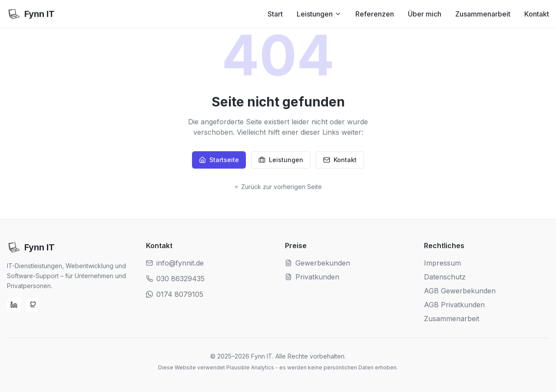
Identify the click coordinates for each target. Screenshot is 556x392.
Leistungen (319, 14)
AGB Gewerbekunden (460, 291)
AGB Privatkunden (454, 305)
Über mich (425, 14)
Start (275, 14)
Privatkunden (312, 277)
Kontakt (537, 14)
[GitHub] (33, 305)
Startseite (219, 160)
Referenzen (375, 14)
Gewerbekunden (318, 263)
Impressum (442, 263)
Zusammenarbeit (483, 14)
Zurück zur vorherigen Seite (278, 187)
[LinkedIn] (14, 305)
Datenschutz (445, 277)
